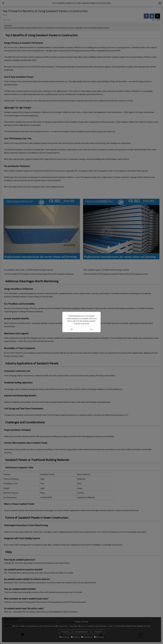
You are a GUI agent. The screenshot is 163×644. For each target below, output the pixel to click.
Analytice (75, 637)
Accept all (65, 632)
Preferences (87, 637)
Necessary (65, 637)
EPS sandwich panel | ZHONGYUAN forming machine (107, 270)
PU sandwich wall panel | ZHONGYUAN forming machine (29, 270)
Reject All (98, 632)
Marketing (99, 637)
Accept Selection (82, 632)
